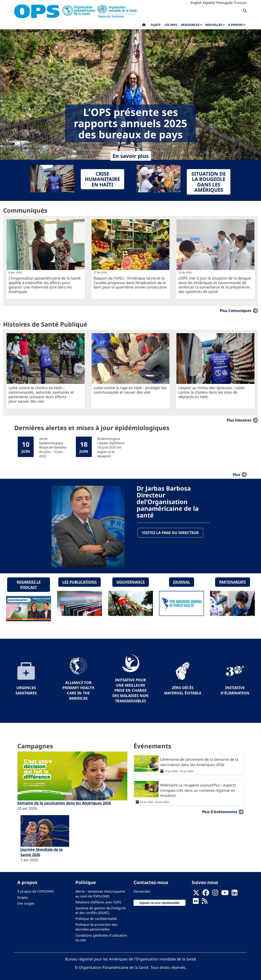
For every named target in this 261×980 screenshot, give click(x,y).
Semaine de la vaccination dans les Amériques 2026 (64, 802)
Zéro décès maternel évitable (183, 690)
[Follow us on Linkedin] (234, 893)
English (196, 3)
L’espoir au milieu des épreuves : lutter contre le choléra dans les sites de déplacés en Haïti (212, 392)
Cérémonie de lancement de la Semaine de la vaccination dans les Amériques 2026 (199, 761)
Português (225, 3)
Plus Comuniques (236, 311)
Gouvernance (131, 581)
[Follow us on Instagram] (215, 893)
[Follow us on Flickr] (196, 902)
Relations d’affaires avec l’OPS (98, 901)
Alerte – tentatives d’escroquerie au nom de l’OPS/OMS (100, 893)
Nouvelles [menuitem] (214, 25)
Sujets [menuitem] (156, 25)
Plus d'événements (220, 811)
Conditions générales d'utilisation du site (101, 937)
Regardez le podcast (29, 584)
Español (209, 3)
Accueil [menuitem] (144, 26)
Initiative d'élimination (235, 690)
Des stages (26, 903)
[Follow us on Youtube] (225, 893)
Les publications (80, 581)
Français (240, 3)
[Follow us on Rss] (205, 902)
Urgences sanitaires (26, 690)
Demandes (142, 891)
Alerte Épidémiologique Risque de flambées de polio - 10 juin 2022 (53, 447)
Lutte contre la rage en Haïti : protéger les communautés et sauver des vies (130, 390)
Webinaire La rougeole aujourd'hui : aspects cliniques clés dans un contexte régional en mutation (198, 790)
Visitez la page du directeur (170, 533)
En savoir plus (131, 156)
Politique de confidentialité (96, 918)
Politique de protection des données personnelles (96, 926)
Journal (182, 581)
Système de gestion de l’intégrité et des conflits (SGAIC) (101, 910)
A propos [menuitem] (235, 25)
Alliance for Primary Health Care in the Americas (78, 690)
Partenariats (233, 581)
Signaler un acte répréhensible (160, 902)
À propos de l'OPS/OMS (36, 891)
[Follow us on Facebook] (206, 893)
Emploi (23, 897)
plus (236, 475)
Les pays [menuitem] (171, 25)
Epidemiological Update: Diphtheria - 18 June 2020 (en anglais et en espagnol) (112, 447)
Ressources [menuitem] (190, 25)
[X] (196, 893)
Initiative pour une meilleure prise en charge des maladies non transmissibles (130, 690)
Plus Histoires (239, 420)
